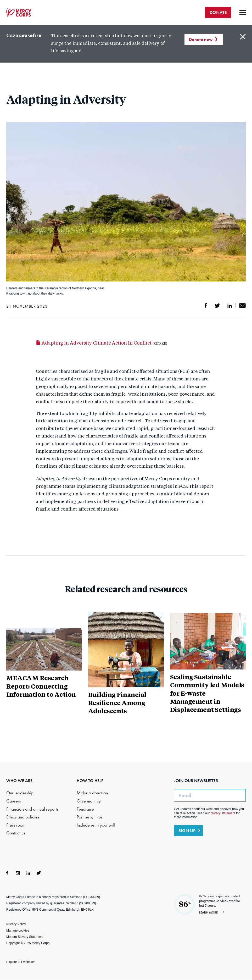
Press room (16, 825)
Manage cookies (18, 931)
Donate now (201, 39)
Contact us (16, 833)
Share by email (242, 306)
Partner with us (89, 817)
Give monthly (89, 801)
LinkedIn (28, 873)
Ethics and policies (23, 817)
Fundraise (85, 809)
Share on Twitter (217, 306)
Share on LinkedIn (230, 306)
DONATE (218, 12)
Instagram (18, 873)
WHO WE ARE (19, 781)
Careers (13, 801)
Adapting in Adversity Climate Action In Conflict (94, 343)
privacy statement (223, 813)
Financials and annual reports (32, 809)
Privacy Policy (16, 924)
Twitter (39, 873)
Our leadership (20, 793)
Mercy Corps (19, 13)
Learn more (208, 912)
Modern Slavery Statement (25, 937)
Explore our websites (21, 962)
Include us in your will (96, 825)
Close (243, 37)
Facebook (7, 873)
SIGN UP (187, 830)
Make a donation (92, 793)
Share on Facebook (206, 306)
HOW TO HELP (90, 781)
